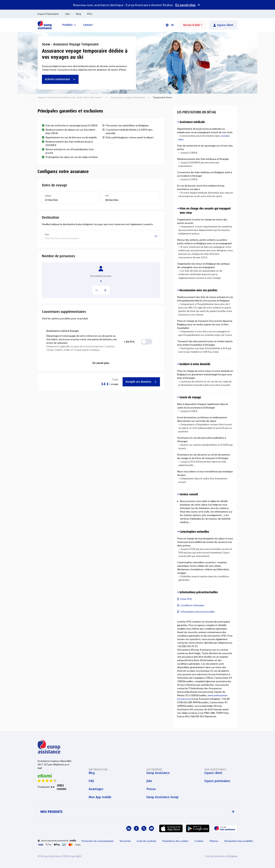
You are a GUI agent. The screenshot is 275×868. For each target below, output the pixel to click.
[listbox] (101, 236)
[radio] (147, 342)
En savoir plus (186, 5)
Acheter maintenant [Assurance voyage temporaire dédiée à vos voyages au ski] (60, 79)
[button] (170, 25)
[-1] (97, 290)
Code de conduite (146, 841)
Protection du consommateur (98, 841)
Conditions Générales (192, 605)
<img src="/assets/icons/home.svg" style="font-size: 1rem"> (70, 97)
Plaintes (214, 841)
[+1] (105, 290)
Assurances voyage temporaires (128, 97)
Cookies (199, 841)
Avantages (96, 789)
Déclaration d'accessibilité (239, 841)
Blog (79, 14)
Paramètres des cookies (175, 841)
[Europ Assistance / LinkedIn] (129, 828)
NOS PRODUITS (137, 812)
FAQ (90, 14)
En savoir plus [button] (101, 363)
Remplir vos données (141, 382)
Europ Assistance (158, 773)
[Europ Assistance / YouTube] (151, 828)
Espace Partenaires (48, 14)
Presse (151, 789)
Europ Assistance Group (163, 797)
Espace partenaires (217, 781)
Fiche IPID (186, 599)
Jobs (67, 14)
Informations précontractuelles (198, 612)
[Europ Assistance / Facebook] (136, 828)
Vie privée (125, 841)
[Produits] (69, 25)
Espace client (213, 773)
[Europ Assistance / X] (144, 828)
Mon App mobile (100, 797)
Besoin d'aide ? (193, 25)
